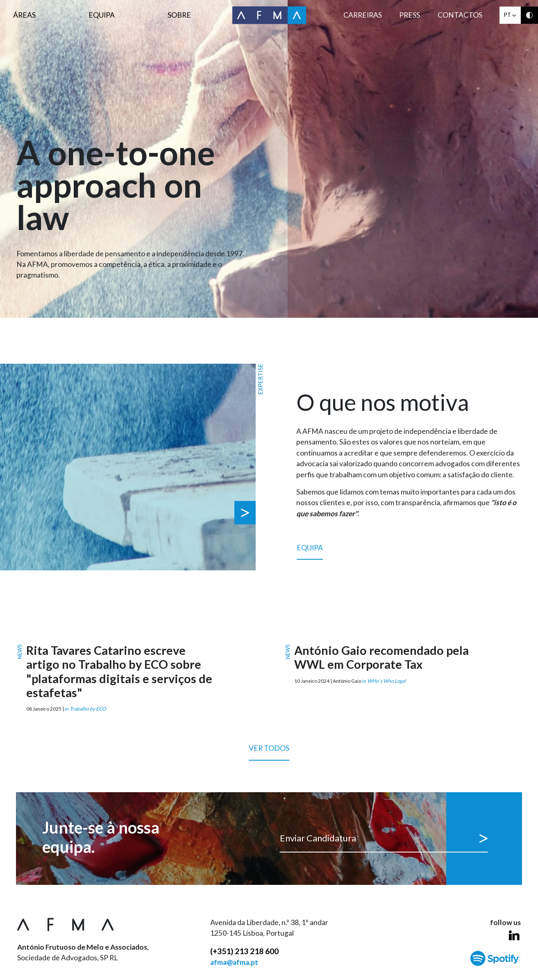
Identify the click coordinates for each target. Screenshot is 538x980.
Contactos (460, 15)
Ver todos (269, 752)
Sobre (179, 15)
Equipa (102, 15)
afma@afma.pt (234, 962)
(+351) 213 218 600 (244, 951)
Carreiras (363, 15)
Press (410, 15)
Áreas (24, 15)
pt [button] (510, 15)
